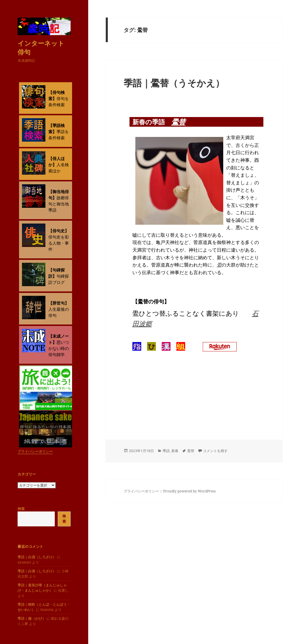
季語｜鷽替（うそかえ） (174, 83)
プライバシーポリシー (35, 451)
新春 (175, 451)
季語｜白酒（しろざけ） (37, 557)
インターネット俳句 (41, 47)
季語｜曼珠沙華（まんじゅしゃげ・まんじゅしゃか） (42, 588)
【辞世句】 (59, 303)
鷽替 (178, 122)
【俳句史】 (59, 231)
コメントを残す (215, 451)
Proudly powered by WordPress (189, 491)
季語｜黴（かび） (32, 618)
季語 (166, 451)
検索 (21, 509)
